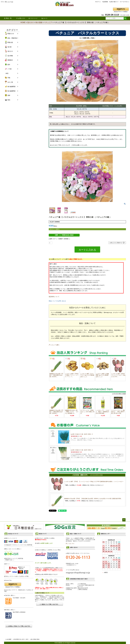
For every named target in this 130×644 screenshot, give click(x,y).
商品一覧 (8, 18)
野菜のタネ (11, 34)
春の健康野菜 (11, 87)
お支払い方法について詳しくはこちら (19, 626)
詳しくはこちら (70, 543)
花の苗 (9, 47)
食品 (9, 100)
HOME (23, 22)
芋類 (9, 78)
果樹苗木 (10, 60)
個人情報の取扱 (35, 639)
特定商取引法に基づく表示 (21, 639)
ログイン (98, 2)
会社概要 (9, 639)
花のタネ (30, 22)
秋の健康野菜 (11, 91)
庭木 (9, 65)
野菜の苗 (10, 42)
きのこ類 (10, 82)
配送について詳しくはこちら (50, 604)
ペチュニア (48, 22)
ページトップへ (124, 520)
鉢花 (7, 73)
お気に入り (21, 18)
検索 (125, 18)
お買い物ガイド (114, 2)
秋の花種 (39, 22)
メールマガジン (125, 2)
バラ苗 (9, 69)
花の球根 (10, 56)
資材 (9, 95)
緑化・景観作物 (12, 38)
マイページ (33, 18)
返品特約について (54, 297)
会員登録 (105, 2)
